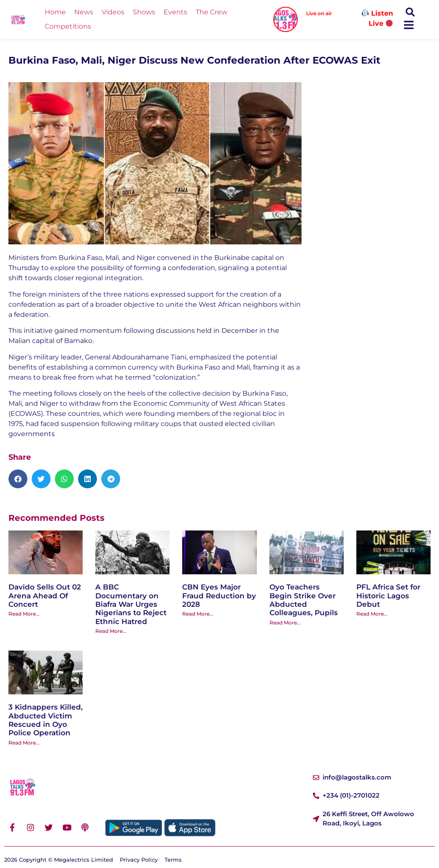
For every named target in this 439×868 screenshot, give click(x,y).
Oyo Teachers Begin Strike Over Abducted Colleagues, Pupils (304, 600)
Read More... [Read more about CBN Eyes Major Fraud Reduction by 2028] (198, 614)
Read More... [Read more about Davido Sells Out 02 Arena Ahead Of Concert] (24, 614)
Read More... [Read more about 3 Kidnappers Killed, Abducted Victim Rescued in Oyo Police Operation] (24, 743)
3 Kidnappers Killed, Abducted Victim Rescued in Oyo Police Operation (46, 720)
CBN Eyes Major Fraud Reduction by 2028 (219, 596)
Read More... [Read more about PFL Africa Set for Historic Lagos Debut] (372, 614)
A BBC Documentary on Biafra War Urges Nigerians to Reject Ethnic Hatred (131, 604)
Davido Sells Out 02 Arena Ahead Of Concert (45, 596)
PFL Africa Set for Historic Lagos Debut (388, 596)
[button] (410, 12)
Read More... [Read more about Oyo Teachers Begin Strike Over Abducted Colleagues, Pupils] (285, 623)
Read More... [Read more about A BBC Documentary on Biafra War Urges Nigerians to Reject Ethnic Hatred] (111, 631)
